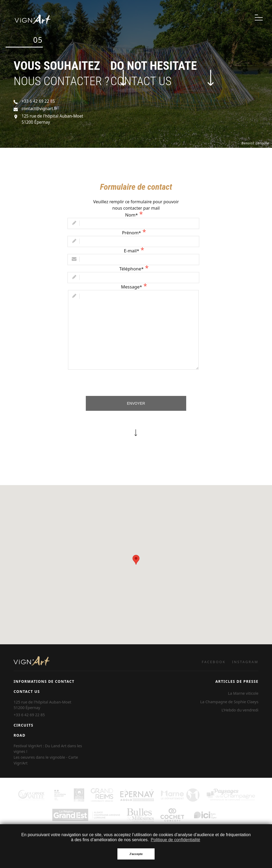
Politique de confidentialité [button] (176, 840)
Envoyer (136, 403)
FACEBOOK (214, 662)
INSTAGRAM (245, 662)
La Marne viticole (243, 693)
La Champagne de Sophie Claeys (229, 702)
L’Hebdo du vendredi (240, 710)
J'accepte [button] (136, 854)
